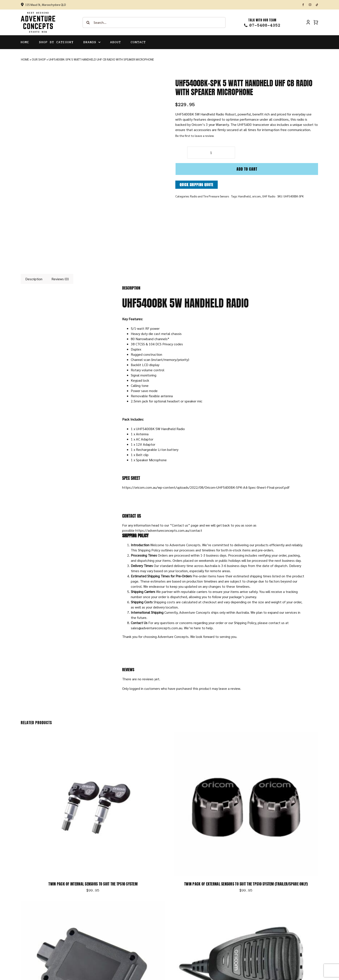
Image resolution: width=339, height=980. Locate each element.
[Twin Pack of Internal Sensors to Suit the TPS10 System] (93, 734)
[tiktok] (317, 5)
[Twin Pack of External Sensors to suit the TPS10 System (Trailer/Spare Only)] (246, 734)
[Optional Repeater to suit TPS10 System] (93, 904)
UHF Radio (269, 196)
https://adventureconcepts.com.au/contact (169, 530)
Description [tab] (34, 279)
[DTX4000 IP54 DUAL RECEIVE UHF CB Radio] (246, 904)
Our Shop (39, 59)
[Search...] (154, 22)
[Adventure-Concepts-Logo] (38, 13)
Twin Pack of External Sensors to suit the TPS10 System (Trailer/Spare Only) (246, 884)
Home (25, 59)
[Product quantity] (211, 153)
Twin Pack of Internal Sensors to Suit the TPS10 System (93, 884)
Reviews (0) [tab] (60, 279)
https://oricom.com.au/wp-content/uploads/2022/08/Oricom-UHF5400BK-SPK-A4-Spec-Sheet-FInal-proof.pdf (206, 487)
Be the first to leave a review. (195, 136)
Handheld (244, 196)
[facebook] (303, 5)
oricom (256, 196)
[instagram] (310, 5)
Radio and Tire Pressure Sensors (209, 196)
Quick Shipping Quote (197, 185)
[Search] (88, 22)
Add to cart (247, 169)
